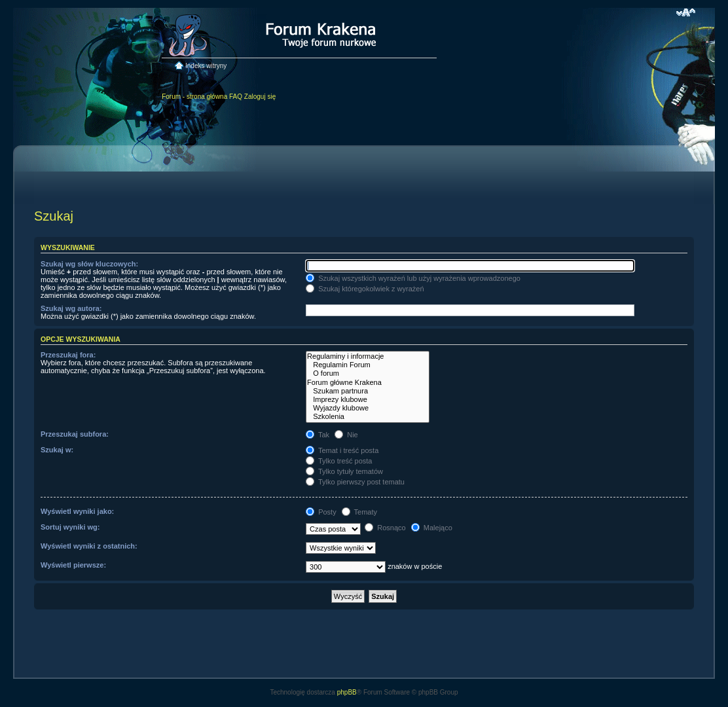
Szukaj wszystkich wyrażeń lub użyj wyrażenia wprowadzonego (413, 278)
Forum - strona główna (194, 97)
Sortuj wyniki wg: (70, 527)
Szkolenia (368, 417)
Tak (318, 435)
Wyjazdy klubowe (368, 408)
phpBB (347, 692)
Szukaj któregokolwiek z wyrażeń (365, 289)
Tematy (359, 512)
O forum (368, 373)
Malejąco (432, 528)
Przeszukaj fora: (68, 355)
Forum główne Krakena (368, 383)
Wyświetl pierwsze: (73, 565)
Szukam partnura (368, 391)
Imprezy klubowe (368, 400)
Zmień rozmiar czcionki (686, 12)
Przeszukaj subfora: (75, 434)
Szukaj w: (57, 450)
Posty (321, 512)
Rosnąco (385, 528)
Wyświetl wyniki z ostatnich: (89, 546)
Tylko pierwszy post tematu (355, 482)
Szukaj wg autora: (71, 308)
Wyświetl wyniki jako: (77, 511)
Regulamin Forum (368, 365)
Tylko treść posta (339, 461)
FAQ (236, 97)
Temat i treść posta (342, 450)
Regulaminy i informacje (368, 356)
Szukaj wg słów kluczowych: (89, 264)
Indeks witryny (206, 66)
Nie (346, 435)
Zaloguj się (260, 97)
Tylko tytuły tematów (344, 471)
